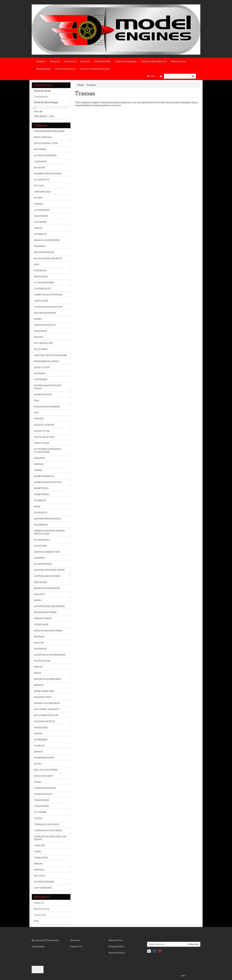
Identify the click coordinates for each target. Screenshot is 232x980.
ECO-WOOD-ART (44, 343)
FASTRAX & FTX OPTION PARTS (48, 387)
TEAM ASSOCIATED (45, 788)
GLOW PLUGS (42, 431)
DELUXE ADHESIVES (45, 313)
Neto (183, 976)
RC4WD (38, 198)
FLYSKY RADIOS (43, 395)
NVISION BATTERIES (45, 612)
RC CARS (39, 186)
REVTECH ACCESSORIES (47, 679)
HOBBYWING (41, 494)
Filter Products (43, 85)
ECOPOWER (41, 349)
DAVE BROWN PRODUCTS (48, 307)
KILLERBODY (41, 525)
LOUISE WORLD (43, 564)
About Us (55, 61)
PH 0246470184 (103, 61)
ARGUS (38, 228)
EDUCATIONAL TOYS (46, 143)
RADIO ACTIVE (42, 661)
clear (52, 116)
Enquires (85, 61)
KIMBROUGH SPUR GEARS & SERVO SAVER (49, 532)
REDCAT (39, 667)
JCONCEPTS (41, 513)
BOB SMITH (40, 270)
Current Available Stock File (95, 69)
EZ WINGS (40, 373)
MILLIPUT (40, 594)
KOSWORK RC (42, 540)
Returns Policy (42, 909)
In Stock (42, 97)
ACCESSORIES (42, 210)
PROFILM (39, 637)
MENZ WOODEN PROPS (47, 588)
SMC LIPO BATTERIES (46, 770)
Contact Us (70, 61)
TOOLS (38, 818)
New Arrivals (178, 61)
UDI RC (38, 851)
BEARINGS (40, 246)
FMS (36, 401)
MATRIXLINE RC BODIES (47, 576)
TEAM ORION (42, 806)
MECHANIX (40, 582)
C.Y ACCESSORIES (44, 283)
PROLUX (39, 643)
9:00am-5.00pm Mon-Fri (154, 61)
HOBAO (38, 470)
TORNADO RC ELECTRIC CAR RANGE (50, 838)
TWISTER (40, 845)
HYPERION (40, 500)
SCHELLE (39, 746)
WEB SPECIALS (42, 192)
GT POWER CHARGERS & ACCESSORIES (48, 450)
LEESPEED (40, 558)
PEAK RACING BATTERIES (48, 631)
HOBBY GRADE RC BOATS (48, 482)
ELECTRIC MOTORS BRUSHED (50, 355)
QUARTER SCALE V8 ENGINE (50, 655)
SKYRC (38, 764)
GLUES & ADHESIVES (45, 155)
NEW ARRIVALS (43, 137)
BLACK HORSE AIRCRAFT (48, 258)
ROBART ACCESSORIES (47, 703)
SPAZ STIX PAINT (44, 776)
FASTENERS (41, 379)
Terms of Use (115, 940)
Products (41, 61)
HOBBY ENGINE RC (44, 476)
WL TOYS (40, 876)
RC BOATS (40, 167)
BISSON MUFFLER (44, 252)
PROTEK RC (40, 649)
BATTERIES (40, 149)
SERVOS (38, 752)
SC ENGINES (41, 740)
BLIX (37, 264)
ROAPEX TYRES (43, 697)
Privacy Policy (116, 946)
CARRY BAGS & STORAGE (48, 295)
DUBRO (38, 319)
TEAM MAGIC (42, 800)
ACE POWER (41, 216)
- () (151, 76)
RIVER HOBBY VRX (44, 691)
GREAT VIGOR (42, 443)
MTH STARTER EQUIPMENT (49, 606)
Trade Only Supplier (126, 61)
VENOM (38, 864)
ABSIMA (39, 204)
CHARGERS (40, 161)
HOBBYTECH (41, 488)
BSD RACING (41, 276)
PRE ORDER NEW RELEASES (49, 131)
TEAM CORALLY (43, 794)
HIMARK (39, 464)
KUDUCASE (40, 546)
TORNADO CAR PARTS (47, 824)
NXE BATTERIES (43, 618)
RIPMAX (39, 685)
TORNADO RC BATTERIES (48, 830)
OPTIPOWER (41, 624)
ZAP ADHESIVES (43, 888)
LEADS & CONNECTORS (47, 552)
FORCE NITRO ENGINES (47, 407)
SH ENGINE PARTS (44, 758)
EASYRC (39, 337)
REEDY (38, 673)
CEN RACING (41, 301)
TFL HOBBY (40, 812)
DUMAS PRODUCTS (45, 325)
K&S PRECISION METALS (47, 519)
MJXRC (38, 600)
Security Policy (117, 953)
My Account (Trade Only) (45, 940)
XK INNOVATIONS (44, 882)
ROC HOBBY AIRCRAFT (47, 709)
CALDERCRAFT (43, 289)
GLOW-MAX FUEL (44, 437)
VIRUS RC (39, 870)
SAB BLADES (41, 727)
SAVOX (38, 733)
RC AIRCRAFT (42, 180)
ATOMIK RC (41, 234)
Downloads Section (65, 69)
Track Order (38, 946)
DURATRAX (40, 331)
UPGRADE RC (41, 858)
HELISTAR (40, 458)
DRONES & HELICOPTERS (48, 174)
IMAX (37, 506)
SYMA (38, 782)
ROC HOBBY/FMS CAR (46, 715)
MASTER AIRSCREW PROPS (49, 570)
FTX (36, 413)
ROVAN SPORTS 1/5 (45, 721)
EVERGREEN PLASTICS (46, 361)
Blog (36, 921)
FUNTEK (39, 419)
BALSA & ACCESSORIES (47, 240)
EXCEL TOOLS (42, 367)
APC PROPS (40, 222)
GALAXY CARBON (44, 425)
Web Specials (43, 69)
